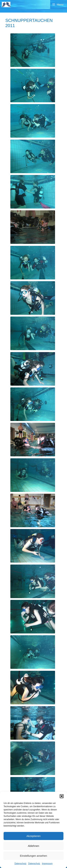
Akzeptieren (33, 836)
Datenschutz (20, 864)
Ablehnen (33, 846)
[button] (62, 796)
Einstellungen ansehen (34, 856)
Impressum (47, 864)
